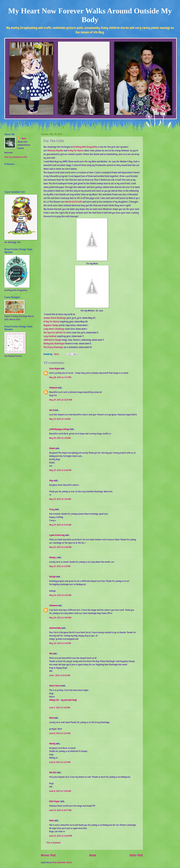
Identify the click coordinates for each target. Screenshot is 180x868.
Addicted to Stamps (52, 340)
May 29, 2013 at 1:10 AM (60, 419)
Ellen (51, 718)
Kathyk (52, 577)
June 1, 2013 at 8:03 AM (60, 675)
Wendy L (53, 557)
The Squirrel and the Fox (55, 333)
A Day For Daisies (76, 151)
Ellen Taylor (55, 801)
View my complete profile (16, 157)
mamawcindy (55, 628)
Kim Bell (53, 773)
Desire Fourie (55, 686)
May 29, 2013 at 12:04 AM (61, 400)
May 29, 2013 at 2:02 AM (60, 470)
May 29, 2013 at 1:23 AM (60, 438)
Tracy (52, 509)
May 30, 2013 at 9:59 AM (60, 618)
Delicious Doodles (55, 151)
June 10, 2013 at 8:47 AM (60, 810)
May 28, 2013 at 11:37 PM (60, 377)
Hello (51, 821)
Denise (52, 448)
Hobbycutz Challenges (54, 344)
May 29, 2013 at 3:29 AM (60, 499)
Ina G (51, 410)
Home (93, 855)
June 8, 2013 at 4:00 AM (60, 791)
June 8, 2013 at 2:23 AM (60, 733)
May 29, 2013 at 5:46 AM (60, 525)
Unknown (53, 388)
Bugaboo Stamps (51, 325)
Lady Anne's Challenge (54, 329)
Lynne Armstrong (57, 535)
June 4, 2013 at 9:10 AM (60, 708)
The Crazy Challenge (53, 347)
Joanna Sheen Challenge (55, 318)
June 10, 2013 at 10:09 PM (61, 836)
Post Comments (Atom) (62, 862)
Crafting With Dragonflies (86, 147)
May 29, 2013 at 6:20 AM (60, 547)
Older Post (136, 855)
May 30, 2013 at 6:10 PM (60, 643)
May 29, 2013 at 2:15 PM (60, 566)
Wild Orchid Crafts (73, 202)
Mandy (52, 744)
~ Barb (56, 354)
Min (51, 654)
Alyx (51, 481)
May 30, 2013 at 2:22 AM (60, 595)
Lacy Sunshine (50, 336)
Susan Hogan (55, 369)
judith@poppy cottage (59, 429)
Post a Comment (54, 843)
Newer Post (48, 855)
